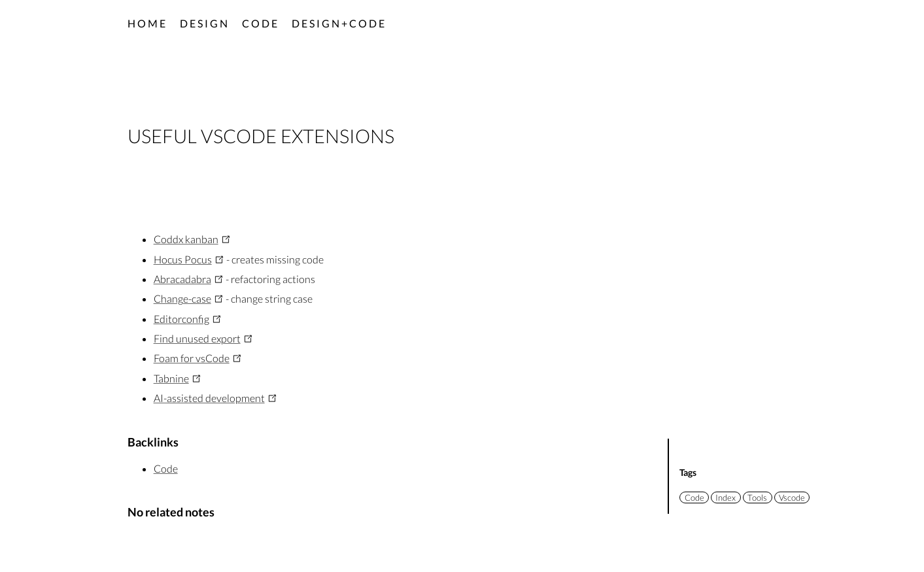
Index (726, 497)
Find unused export (197, 338)
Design (205, 23)
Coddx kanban (186, 239)
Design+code (339, 23)
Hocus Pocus (183, 259)
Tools (757, 497)
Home (147, 23)
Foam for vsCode (192, 358)
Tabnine (171, 378)
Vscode (792, 497)
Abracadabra (182, 279)
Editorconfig (181, 319)
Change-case (182, 298)
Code (261, 23)
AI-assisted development (209, 398)
